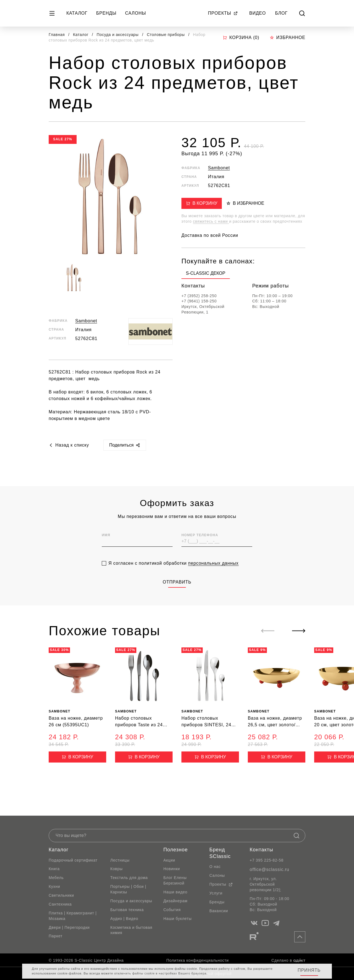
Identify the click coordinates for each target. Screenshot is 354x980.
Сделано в (288, 960)
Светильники (61, 895)
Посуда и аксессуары (118, 35)
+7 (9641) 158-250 (199, 301)
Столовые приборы (166, 35)
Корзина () (241, 38)
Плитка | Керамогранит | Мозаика (73, 916)
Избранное (287, 37)
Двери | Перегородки (69, 927)
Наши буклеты (178, 919)
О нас (215, 867)
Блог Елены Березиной (175, 880)
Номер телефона (200, 546)
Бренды (106, 13)
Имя (106, 546)
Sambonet (86, 321)
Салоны (136, 13)
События (172, 910)
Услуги (216, 893)
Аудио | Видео (124, 919)
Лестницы (120, 860)
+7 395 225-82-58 (267, 860)
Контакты (261, 850)
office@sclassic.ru (270, 869)
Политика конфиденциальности (198, 960)
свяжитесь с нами (211, 221)
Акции (169, 860)
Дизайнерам (175, 901)
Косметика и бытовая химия (131, 930)
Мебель (56, 878)
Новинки (172, 869)
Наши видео (175, 892)
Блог (281, 13)
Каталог (77, 13)
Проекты (223, 13)
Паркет (56, 936)
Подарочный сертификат (73, 860)
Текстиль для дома (129, 878)
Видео (257, 13)
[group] (206, 274)
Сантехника (60, 904)
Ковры (117, 869)
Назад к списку (69, 445)
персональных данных (213, 574)
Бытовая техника (127, 910)
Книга (54, 869)
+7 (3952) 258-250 (199, 296)
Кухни (54, 886)
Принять (309, 970)
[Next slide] (299, 631)
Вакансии (219, 911)
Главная (57, 35)
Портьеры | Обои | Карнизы (128, 889)
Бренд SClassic (220, 853)
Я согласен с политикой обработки (174, 574)
